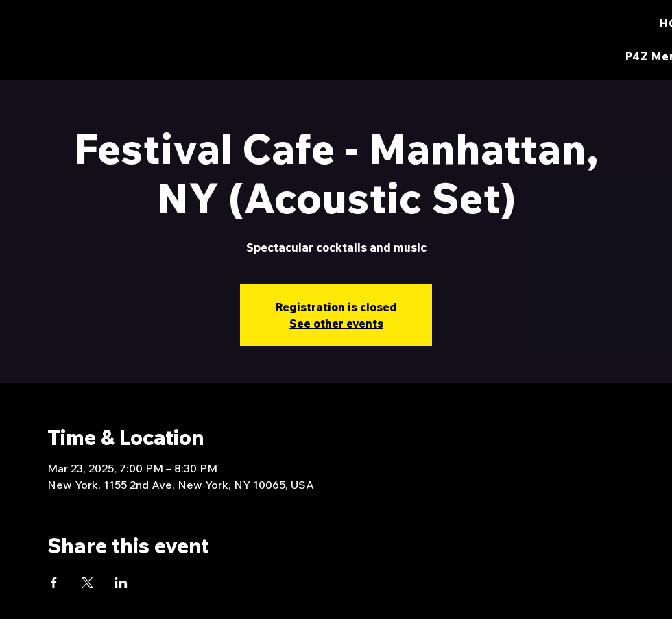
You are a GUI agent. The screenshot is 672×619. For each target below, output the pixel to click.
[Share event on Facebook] (54, 583)
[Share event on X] (87, 583)
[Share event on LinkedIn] (121, 583)
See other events (336, 324)
